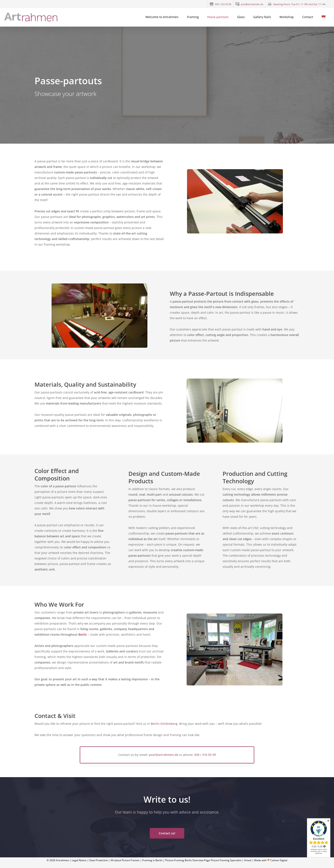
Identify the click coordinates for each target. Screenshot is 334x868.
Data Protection (99, 860)
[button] (167, 833)
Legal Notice (79, 860)
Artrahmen (63, 860)
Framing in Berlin (152, 860)
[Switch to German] (324, 17)
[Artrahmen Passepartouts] (99, 316)
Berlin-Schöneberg (164, 724)
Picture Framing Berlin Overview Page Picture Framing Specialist (203, 860)
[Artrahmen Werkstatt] (235, 684)
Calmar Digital (279, 860)
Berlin (83, 634)
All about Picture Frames (125, 860)
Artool (248, 860)
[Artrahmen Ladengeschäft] (235, 232)
